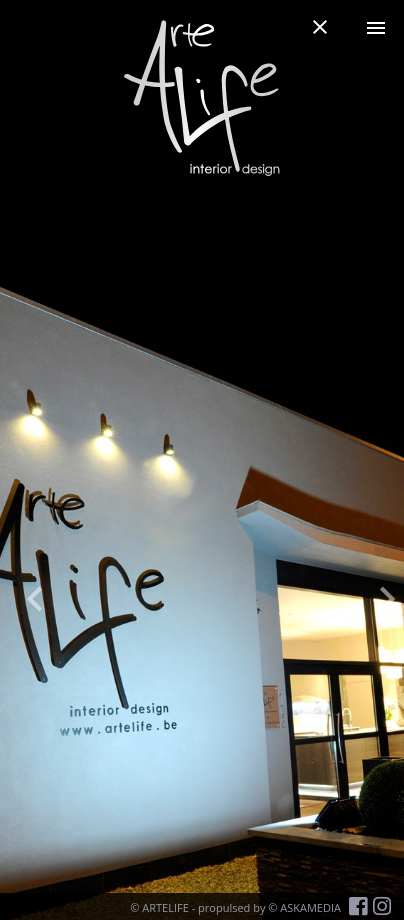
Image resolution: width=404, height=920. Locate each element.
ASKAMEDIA (310, 907)
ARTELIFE (165, 907)
